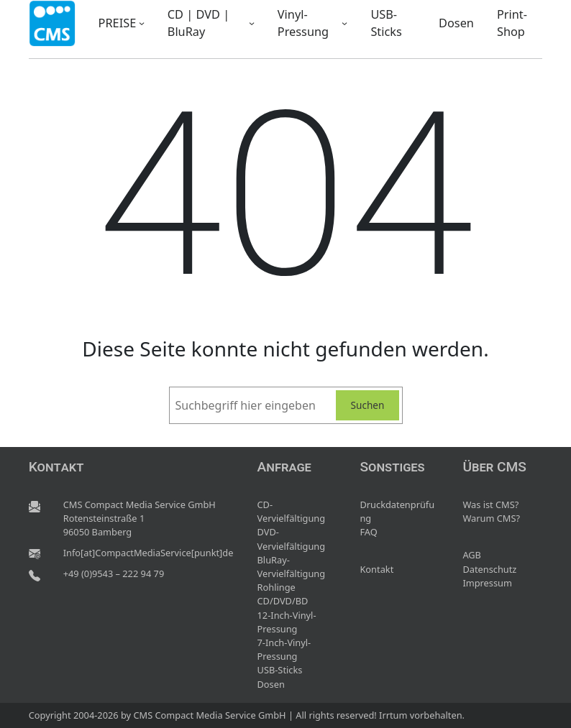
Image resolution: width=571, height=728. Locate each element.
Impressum (487, 583)
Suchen (368, 405)
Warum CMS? (491, 518)
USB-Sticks (280, 670)
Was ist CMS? (490, 504)
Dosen (271, 684)
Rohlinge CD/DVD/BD (283, 594)
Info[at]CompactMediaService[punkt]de (149, 553)
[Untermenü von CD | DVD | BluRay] (252, 23)
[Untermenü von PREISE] (142, 23)
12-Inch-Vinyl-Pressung (287, 622)
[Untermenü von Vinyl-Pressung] (344, 23)
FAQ (368, 532)
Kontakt (376, 569)
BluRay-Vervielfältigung (292, 567)
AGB (472, 555)
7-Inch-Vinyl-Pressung (284, 649)
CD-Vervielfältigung (292, 511)
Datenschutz (489, 569)
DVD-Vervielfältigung (292, 539)
